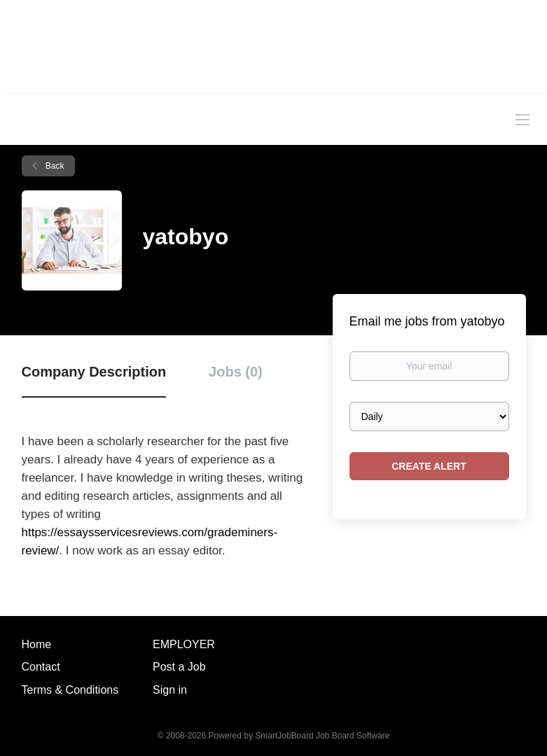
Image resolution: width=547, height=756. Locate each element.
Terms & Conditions (70, 690)
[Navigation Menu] (522, 119)
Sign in (170, 690)
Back (54, 166)
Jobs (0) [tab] (236, 372)
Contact (41, 667)
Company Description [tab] (94, 372)
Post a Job (179, 667)
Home (37, 644)
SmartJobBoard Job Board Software (322, 736)
